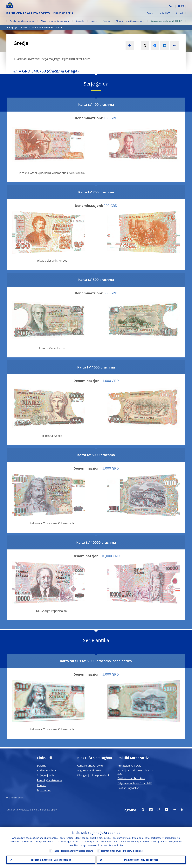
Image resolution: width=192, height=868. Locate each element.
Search (171, 6)
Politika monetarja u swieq (22, 21)
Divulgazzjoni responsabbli (93, 775)
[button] (176, 6)
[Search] (154, 6)
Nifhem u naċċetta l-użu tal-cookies (51, 860)
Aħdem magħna (46, 770)
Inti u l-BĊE (165, 13)
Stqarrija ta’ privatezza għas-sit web (135, 772)
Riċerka (106, 21)
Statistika (80, 21)
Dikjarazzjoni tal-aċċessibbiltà (135, 783)
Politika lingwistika (128, 788)
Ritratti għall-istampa (49, 780)
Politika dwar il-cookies (131, 778)
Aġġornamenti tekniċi (90, 770)
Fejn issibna (44, 790)
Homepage (12, 28)
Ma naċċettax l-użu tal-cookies (141, 860)
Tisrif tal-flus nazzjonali (43, 28)
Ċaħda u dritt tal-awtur (90, 766)
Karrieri (179, 13)
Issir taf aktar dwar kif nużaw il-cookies (122, 851)
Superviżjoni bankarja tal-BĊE (167, 21)
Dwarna (150, 13)
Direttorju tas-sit (16, 798)
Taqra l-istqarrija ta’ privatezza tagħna (73, 851)
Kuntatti (42, 785)
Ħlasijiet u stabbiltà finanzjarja (55, 21)
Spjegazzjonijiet (46, 775)
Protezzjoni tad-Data (129, 766)
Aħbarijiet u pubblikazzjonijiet (130, 21)
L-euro (94, 21)
